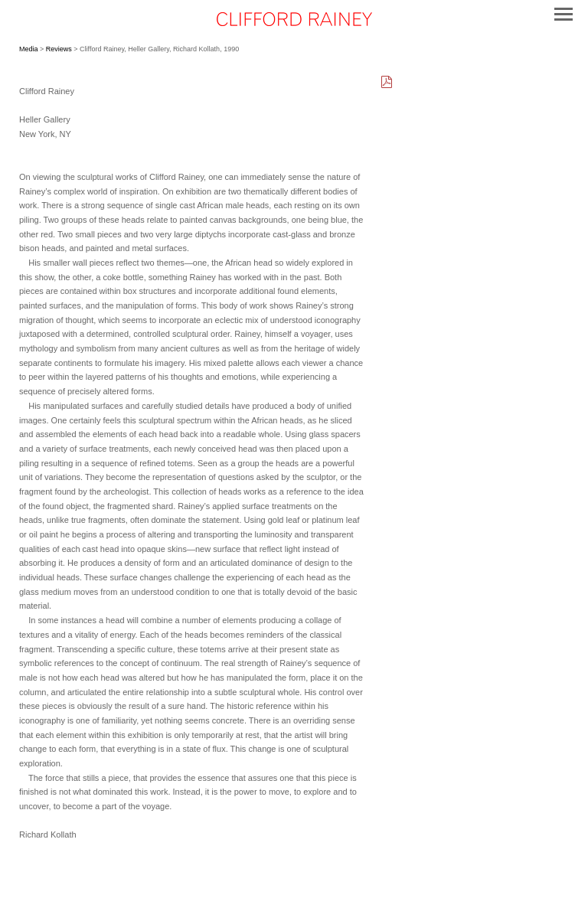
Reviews (59, 49)
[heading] (294, 21)
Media (29, 49)
